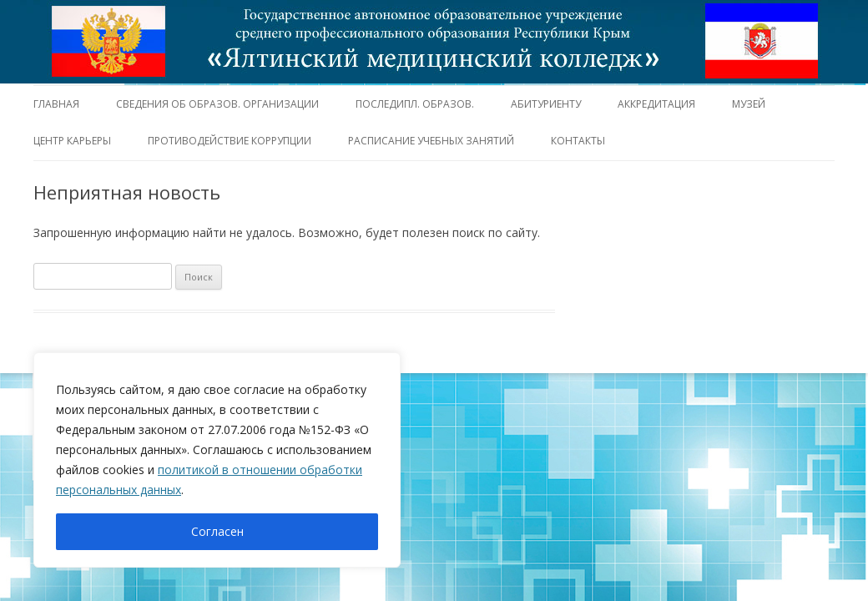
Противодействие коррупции (230, 141)
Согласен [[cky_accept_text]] (217, 531)
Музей (749, 104)
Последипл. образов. (415, 104)
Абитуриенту (546, 104)
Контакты (578, 141)
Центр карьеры (72, 141)
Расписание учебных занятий (431, 141)
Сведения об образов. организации (217, 104)
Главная (56, 104)
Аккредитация (656, 104)
